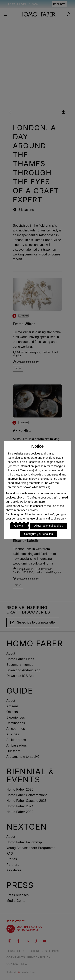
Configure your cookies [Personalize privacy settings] (38, 534)
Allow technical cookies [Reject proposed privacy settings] (49, 526)
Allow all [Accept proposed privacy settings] (19, 526)
